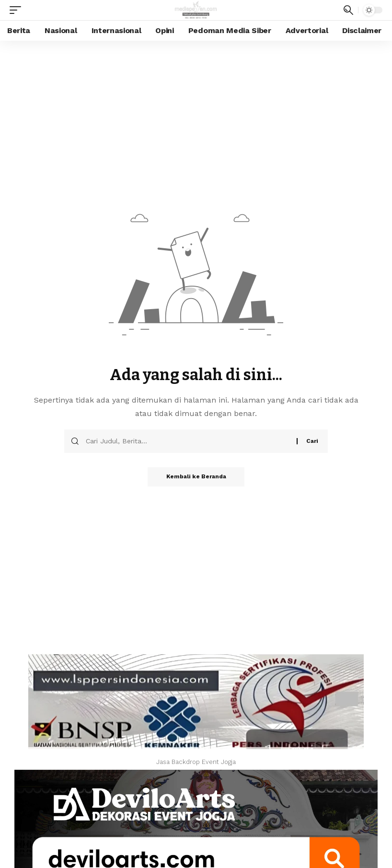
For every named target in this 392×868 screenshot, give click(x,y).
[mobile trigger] (18, 10)
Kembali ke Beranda (196, 477)
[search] (348, 10)
